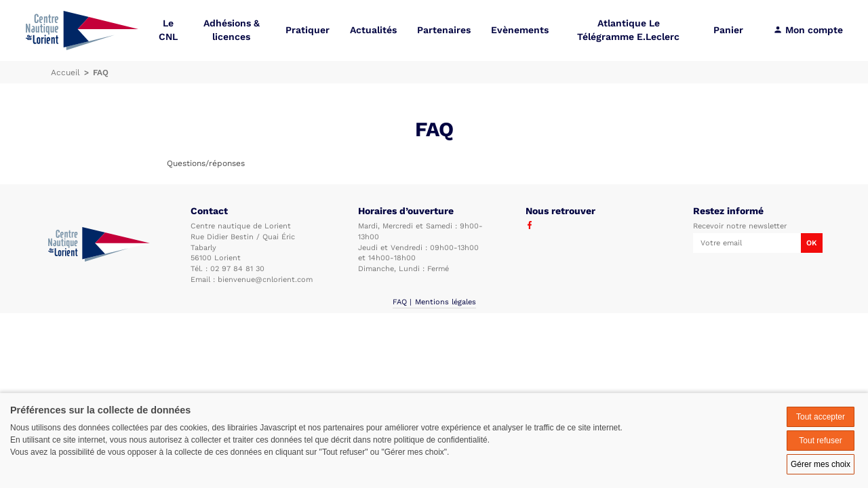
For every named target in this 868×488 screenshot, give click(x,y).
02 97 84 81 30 (237, 269)
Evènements (520, 30)
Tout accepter (821, 417)
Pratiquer (308, 30)
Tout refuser (820, 441)
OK (811, 243)
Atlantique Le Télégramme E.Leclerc (628, 30)
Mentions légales (446, 302)
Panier (728, 30)
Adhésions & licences (232, 30)
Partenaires (444, 30)
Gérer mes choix (821, 464)
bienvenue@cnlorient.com (265, 280)
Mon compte (808, 30)
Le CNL (168, 30)
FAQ (400, 302)
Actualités (373, 30)
